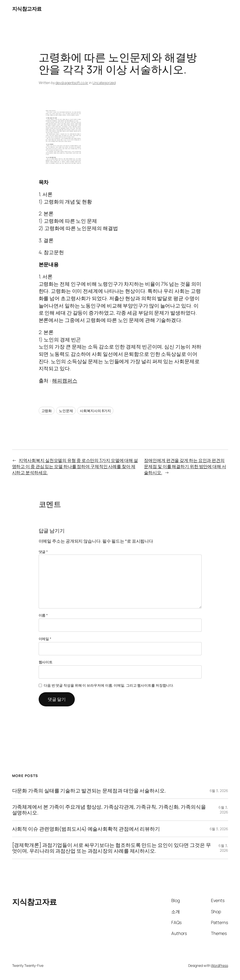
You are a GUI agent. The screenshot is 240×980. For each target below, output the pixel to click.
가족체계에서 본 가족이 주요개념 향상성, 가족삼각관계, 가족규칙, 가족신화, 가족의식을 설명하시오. (109, 810)
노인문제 (66, 411)
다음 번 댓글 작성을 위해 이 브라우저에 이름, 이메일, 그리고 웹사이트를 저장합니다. (109, 685)
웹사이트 (46, 662)
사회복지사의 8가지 (95, 411)
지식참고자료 (27, 9)
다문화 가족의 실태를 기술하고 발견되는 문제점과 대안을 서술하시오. (89, 791)
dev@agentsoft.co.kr (72, 83)
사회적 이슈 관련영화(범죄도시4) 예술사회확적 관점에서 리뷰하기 (86, 829)
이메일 (45, 639)
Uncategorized (104, 83)
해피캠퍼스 (65, 380)
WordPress (219, 965)
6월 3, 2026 (219, 791)
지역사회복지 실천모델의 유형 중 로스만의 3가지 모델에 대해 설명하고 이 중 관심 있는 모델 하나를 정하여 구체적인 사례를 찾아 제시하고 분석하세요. (75, 466)
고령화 (47, 411)
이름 (43, 615)
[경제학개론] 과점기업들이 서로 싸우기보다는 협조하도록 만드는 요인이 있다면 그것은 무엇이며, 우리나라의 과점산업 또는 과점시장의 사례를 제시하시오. (112, 848)
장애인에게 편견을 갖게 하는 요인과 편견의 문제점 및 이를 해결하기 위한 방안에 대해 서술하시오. (185, 466)
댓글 (43, 552)
